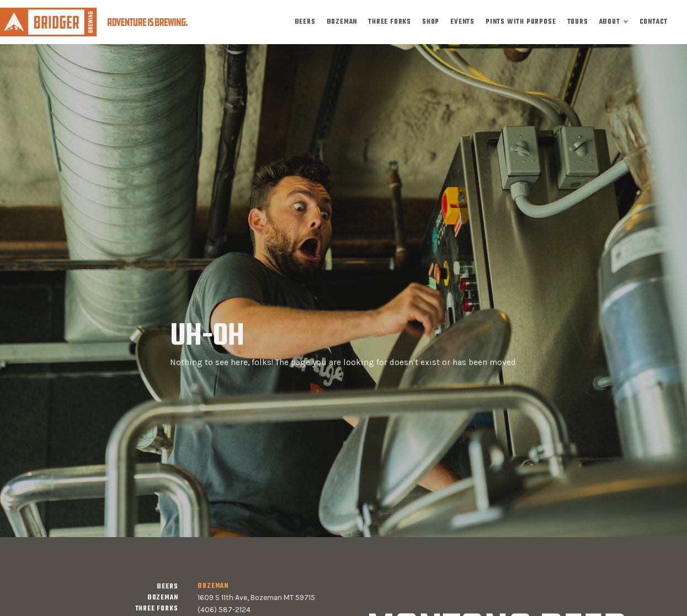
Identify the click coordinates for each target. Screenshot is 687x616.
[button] (614, 22)
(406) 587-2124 (224, 610)
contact (654, 22)
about (610, 22)
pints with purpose (521, 22)
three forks (390, 22)
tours (578, 22)
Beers (305, 22)
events (462, 22)
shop (431, 22)
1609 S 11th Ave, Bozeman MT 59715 (256, 598)
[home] (94, 22)
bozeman (342, 22)
